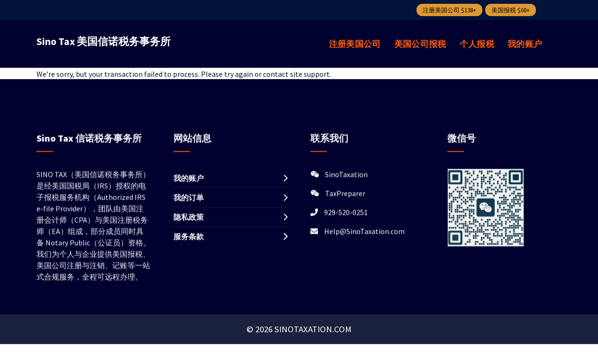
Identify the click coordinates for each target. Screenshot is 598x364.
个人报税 (477, 44)
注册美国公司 (355, 44)
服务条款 (189, 247)
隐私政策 (189, 228)
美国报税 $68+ (511, 10)
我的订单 (189, 209)
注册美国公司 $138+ (449, 10)
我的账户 (525, 44)
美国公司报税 (420, 44)
